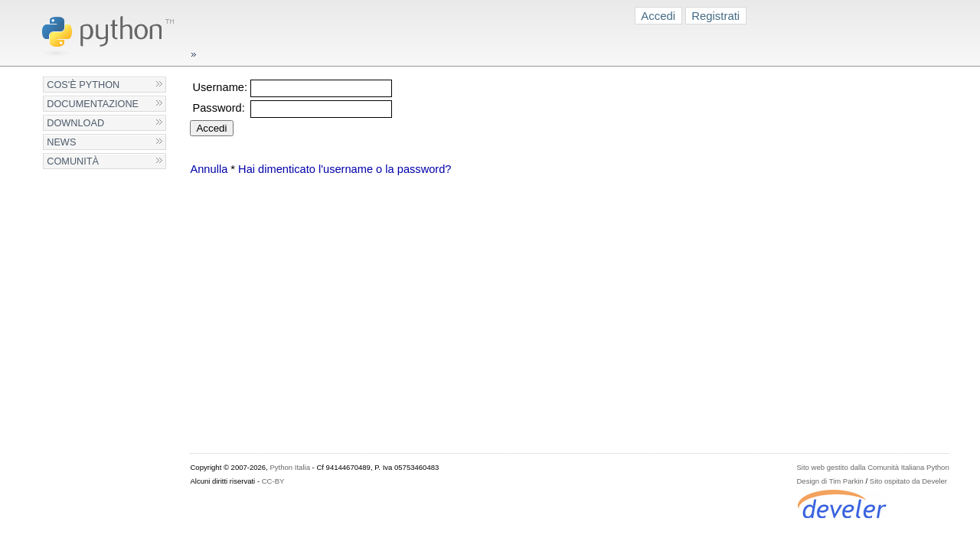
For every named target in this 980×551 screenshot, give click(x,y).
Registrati (715, 16)
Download (75, 123)
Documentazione (93, 104)
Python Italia (289, 467)
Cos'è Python (83, 85)
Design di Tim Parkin (830, 481)
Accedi (658, 16)
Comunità (73, 161)
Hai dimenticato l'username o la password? (345, 169)
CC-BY (273, 481)
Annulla (209, 169)
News (61, 142)
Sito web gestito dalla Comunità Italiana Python (872, 467)
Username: (220, 87)
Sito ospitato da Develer (908, 481)
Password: (218, 108)
